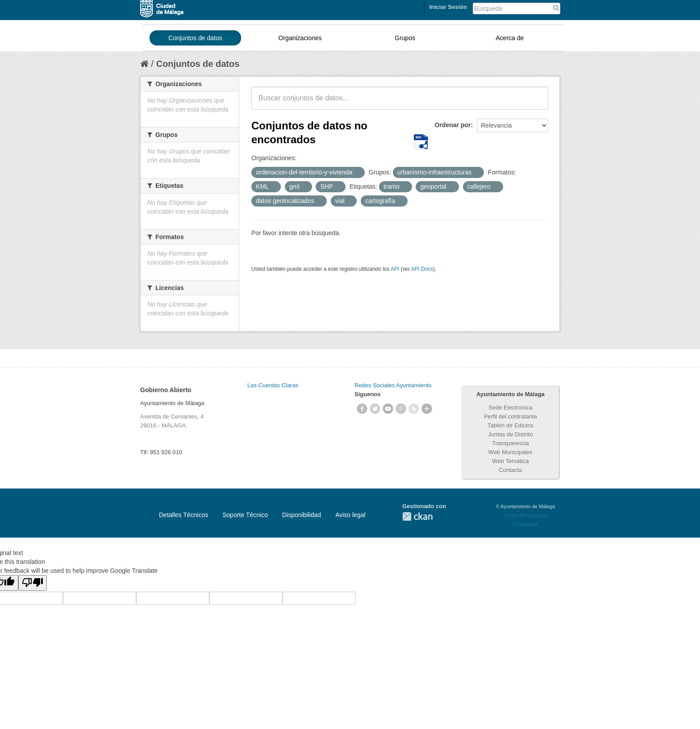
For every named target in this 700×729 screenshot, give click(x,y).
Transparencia (510, 443)
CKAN (417, 516)
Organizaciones (300, 38)
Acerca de (510, 38)
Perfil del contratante (510, 416)
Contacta (510, 470)
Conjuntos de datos (195, 38)
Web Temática (511, 461)
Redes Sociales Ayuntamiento (393, 385)
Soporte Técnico (245, 515)
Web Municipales (510, 452)
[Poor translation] (33, 583)
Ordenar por (453, 125)
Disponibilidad (302, 515)
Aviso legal (350, 515)
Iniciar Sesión (448, 7)
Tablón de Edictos (510, 425)
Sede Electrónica (510, 408)
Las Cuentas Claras (273, 385)
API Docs (422, 269)
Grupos (405, 38)
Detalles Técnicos (183, 515)
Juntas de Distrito (510, 434)
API (395, 269)
